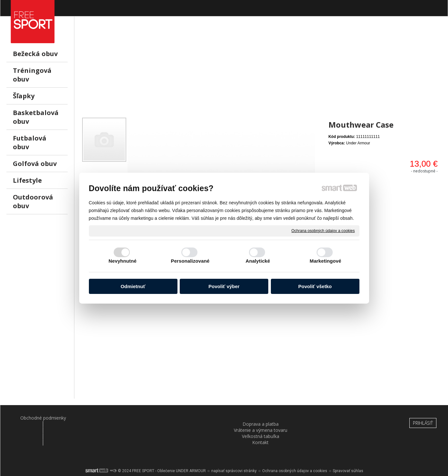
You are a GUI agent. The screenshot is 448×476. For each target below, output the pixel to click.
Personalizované (190, 261)
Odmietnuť (133, 286)
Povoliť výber (224, 286)
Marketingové (326, 261)
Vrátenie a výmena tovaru (187, 418)
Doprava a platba (113, 418)
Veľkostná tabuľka (261, 418)
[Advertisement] (261, 71)
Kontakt (335, 418)
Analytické (258, 261)
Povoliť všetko (315, 286)
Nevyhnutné (123, 261)
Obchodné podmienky (39, 418)
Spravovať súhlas (348, 453)
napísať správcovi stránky (234, 453)
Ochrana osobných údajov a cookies (323, 230)
